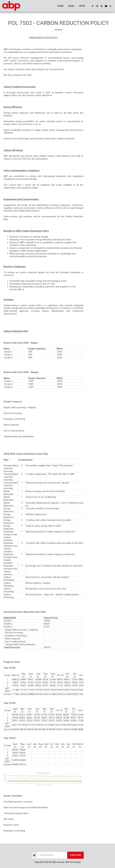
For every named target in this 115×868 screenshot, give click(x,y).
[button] (93, 6)
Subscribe (75, 855)
